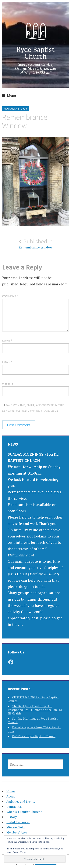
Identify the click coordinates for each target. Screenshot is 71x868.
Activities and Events (21, 801)
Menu (11, 95)
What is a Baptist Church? (24, 812)
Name (7, 340)
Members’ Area (17, 832)
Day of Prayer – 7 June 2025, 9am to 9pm (34, 729)
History (12, 817)
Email (7, 362)
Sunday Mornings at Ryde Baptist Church (33, 720)
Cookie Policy (20, 852)
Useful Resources (18, 822)
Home (11, 791)
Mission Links (16, 827)
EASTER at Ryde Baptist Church (34, 736)
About (11, 796)
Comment (10, 296)
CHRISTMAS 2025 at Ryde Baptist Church (33, 699)
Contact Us (14, 807)
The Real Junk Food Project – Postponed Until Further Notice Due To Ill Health (35, 710)
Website (8, 383)
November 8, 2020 (16, 109)
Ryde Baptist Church (35, 53)
